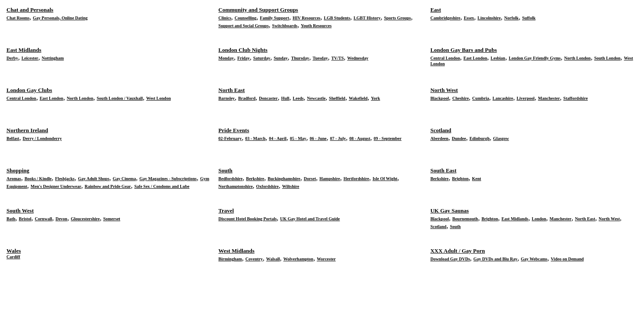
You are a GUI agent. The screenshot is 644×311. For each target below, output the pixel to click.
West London (158, 98)
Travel (226, 211)
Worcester (326, 259)
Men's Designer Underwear (56, 186)
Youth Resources (316, 26)
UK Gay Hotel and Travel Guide (310, 219)
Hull (285, 98)
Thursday (300, 58)
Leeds (298, 98)
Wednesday (358, 58)
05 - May (298, 138)
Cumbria (481, 98)
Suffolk (529, 18)
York (375, 98)
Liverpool (526, 98)
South (225, 170)
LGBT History (367, 18)
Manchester (549, 98)
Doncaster (268, 98)
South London (607, 58)
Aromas (14, 179)
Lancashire (503, 98)
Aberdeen (440, 138)
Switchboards (285, 26)
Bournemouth (465, 219)
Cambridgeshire (445, 18)
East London (475, 58)
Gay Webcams (534, 259)
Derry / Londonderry (42, 138)
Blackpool (440, 98)
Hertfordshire (356, 179)
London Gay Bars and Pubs (464, 50)
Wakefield (358, 98)
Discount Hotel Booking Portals (247, 219)
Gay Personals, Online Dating (60, 18)
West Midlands (236, 251)
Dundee (459, 138)
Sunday (281, 58)
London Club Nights (243, 50)
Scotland (441, 130)
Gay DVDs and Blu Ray (495, 259)
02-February (230, 138)
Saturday (262, 58)
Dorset (310, 179)
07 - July (338, 138)
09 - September (388, 138)
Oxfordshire (268, 186)
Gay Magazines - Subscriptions (168, 179)
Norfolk (512, 18)
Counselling (246, 18)
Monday (226, 58)
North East (231, 90)
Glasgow (501, 138)
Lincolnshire (489, 18)
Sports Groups (397, 18)
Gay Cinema (124, 179)
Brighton (460, 179)
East (436, 10)
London (539, 219)
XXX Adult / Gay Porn (458, 251)
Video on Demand (567, 259)
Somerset (112, 219)
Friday (244, 58)
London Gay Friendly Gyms (535, 58)
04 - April (278, 138)
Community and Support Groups (258, 10)
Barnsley (226, 98)
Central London (445, 58)
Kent (477, 179)
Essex (469, 18)
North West (444, 90)
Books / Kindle (38, 179)
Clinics (225, 18)
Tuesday (320, 58)
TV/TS (337, 58)
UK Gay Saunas (450, 211)
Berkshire (255, 179)
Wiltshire (291, 186)
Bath (11, 219)
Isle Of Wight (385, 179)
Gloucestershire (85, 219)
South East (443, 170)
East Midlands (24, 50)
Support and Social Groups (243, 26)
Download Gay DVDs (450, 259)
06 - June (318, 138)
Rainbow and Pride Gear (108, 186)
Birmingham (230, 259)
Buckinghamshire (284, 179)
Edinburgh (480, 138)
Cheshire (460, 98)
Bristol (25, 219)
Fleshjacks (65, 179)
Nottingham (53, 58)
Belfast (13, 138)
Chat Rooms (18, 18)
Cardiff (13, 257)
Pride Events (234, 130)
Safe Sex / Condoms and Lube (162, 186)
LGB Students (337, 18)
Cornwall (43, 219)
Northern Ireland (27, 130)
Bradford (247, 98)
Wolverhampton (298, 259)
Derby (12, 58)
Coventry (254, 259)
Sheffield (337, 98)
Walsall (273, 259)
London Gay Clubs (29, 90)
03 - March (255, 138)
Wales (14, 251)
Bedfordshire (230, 179)
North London (577, 58)
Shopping (18, 170)
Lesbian (498, 58)
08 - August (360, 138)
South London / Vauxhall (120, 98)
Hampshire (330, 179)
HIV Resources (306, 18)
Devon (61, 219)
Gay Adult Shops (94, 179)
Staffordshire (575, 98)
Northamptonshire (235, 186)
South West (20, 211)
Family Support (274, 18)
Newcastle (316, 98)
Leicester (30, 58)
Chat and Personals (30, 10)
